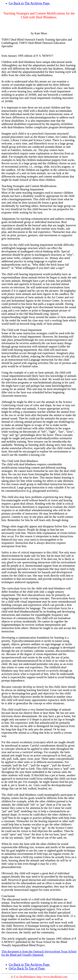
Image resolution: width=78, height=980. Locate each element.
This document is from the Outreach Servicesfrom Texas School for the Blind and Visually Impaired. (39, 953)
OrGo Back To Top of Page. (27, 968)
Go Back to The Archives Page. (30, 3)
